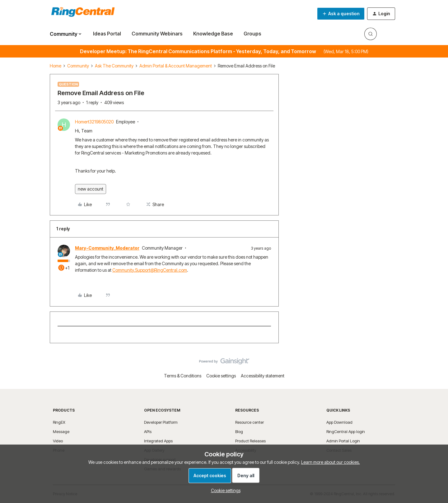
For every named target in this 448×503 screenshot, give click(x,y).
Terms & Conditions (183, 376)
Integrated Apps (158, 441)
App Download (339, 422)
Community (78, 66)
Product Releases (250, 441)
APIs (148, 431)
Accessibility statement (263, 376)
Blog (239, 431)
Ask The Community (114, 66)
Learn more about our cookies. (331, 462)
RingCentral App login (346, 431)
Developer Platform (161, 422)
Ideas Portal (107, 34)
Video (58, 441)
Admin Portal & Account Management (176, 66)
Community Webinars (157, 34)
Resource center (250, 422)
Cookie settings (221, 376)
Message (61, 431)
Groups (252, 34)
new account (91, 189)
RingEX (59, 422)
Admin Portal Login (343, 441)
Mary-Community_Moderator (107, 248)
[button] (341, 14)
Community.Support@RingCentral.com (150, 270)
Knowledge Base (213, 34)
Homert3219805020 (94, 122)
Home (56, 66)
